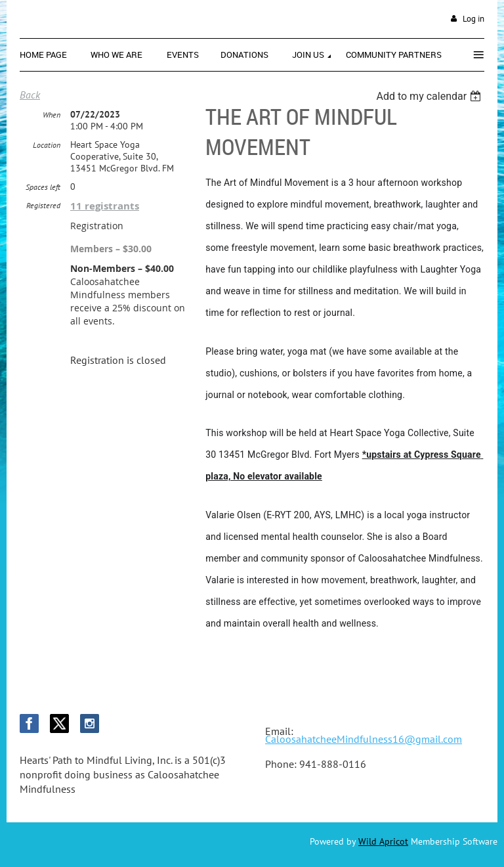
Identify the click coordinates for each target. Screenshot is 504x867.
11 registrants (105, 206)
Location (47, 145)
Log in (473, 19)
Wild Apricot (383, 841)
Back (30, 95)
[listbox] (430, 96)
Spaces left (43, 187)
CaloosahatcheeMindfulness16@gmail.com (364, 739)
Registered (43, 205)
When (52, 115)
